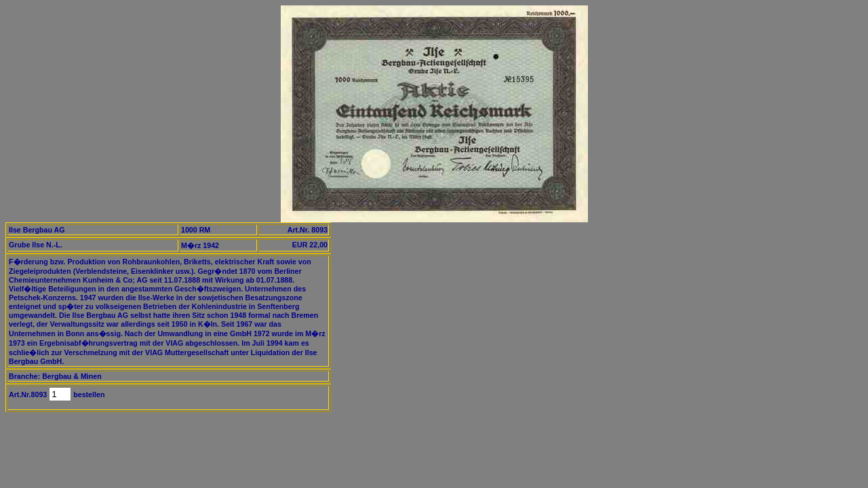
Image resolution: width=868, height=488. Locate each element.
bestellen (88, 394)
